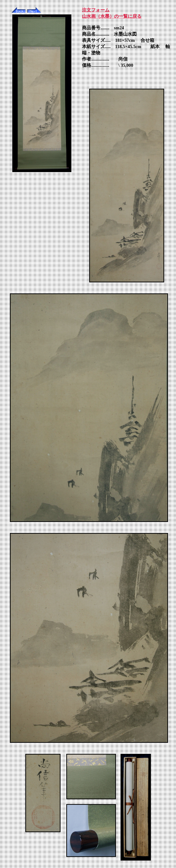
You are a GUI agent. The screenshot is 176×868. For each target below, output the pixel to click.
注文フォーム (96, 10)
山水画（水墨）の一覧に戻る (112, 16)
